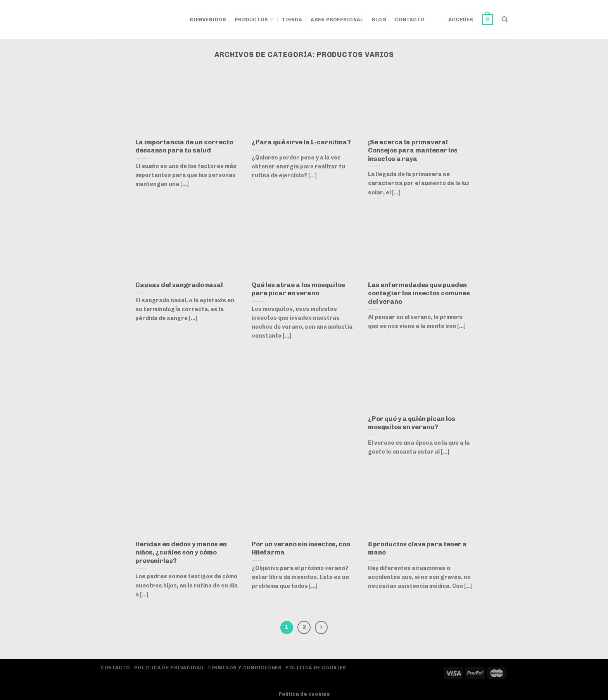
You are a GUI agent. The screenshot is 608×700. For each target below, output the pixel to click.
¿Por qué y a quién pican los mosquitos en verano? (412, 423)
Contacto (410, 20)
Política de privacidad (169, 668)
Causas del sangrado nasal (179, 285)
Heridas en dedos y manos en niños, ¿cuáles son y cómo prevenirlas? (181, 552)
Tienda (292, 20)
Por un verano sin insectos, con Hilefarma (301, 548)
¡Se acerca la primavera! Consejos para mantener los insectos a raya (413, 150)
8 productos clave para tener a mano (417, 548)
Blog (379, 20)
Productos (254, 19)
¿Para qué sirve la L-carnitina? (301, 142)
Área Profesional (337, 20)
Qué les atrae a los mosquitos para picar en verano (298, 289)
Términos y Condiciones (244, 668)
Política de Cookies (316, 668)
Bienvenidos (208, 20)
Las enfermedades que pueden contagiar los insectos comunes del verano (419, 293)
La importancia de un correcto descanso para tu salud (184, 146)
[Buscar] (505, 19)
